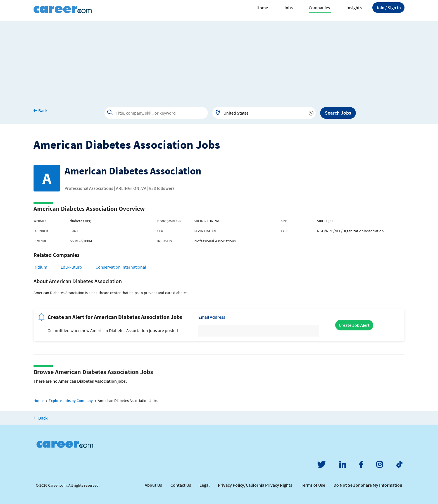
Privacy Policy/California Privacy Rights (255, 485)
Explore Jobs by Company (71, 401)
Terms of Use (313, 485)
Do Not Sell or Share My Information (368, 485)
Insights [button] (354, 8)
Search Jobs (338, 113)
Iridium (40, 267)
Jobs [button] (288, 8)
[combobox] (264, 113)
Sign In (388, 8)
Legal (204, 485)
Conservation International (121, 267)
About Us (153, 485)
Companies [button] (319, 8)
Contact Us (181, 485)
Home (262, 8)
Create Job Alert (354, 325)
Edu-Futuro (71, 267)
